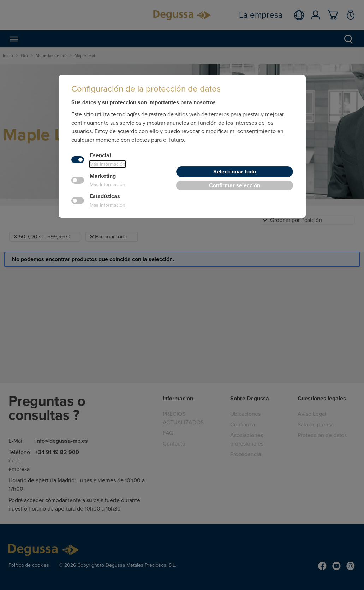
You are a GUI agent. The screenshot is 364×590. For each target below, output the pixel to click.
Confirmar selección (235, 185)
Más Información (108, 164)
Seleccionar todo (235, 172)
